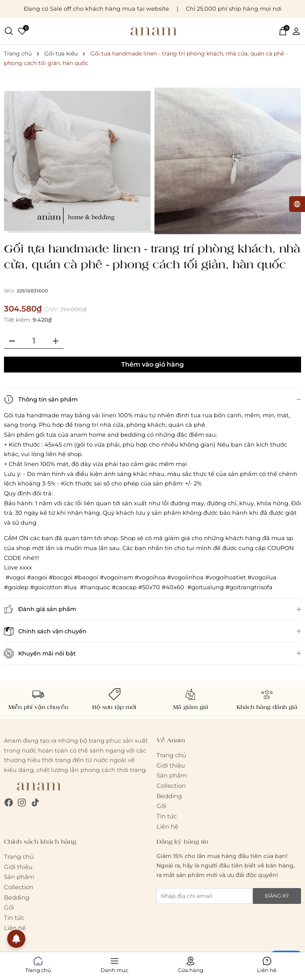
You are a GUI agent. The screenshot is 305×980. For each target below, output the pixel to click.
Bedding (169, 796)
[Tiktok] (35, 802)
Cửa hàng (191, 963)
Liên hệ (167, 826)
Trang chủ (171, 755)
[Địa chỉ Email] (229, 896)
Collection (171, 786)
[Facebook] (9, 802)
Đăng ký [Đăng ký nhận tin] (277, 896)
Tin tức (167, 816)
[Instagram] (22, 802)
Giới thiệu (171, 765)
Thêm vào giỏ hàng (152, 364)
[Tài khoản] (296, 31)
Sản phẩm (172, 775)
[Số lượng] (34, 341)
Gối (161, 806)
